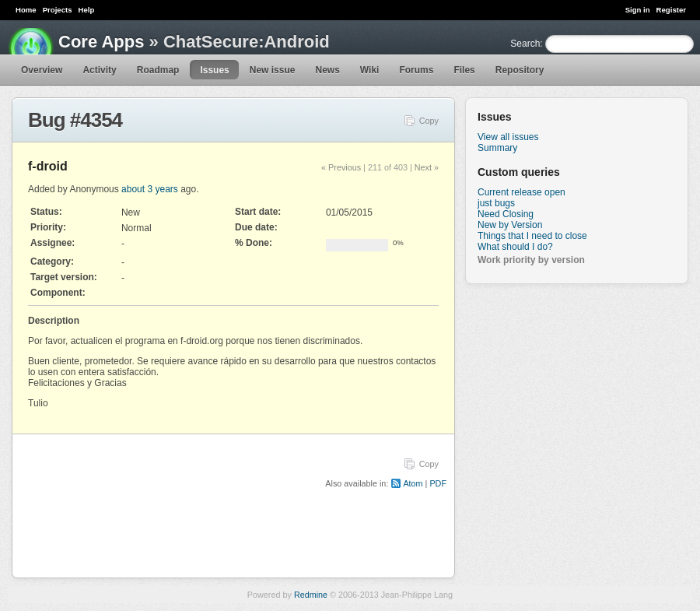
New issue (273, 70)
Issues (214, 70)
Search (525, 44)
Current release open (521, 192)
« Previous (341, 167)
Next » (427, 167)
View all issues (508, 137)
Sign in (638, 10)
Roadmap (158, 70)
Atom (413, 483)
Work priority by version (531, 260)
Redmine (311, 595)
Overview (42, 70)
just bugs (496, 203)
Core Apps (101, 42)
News (327, 70)
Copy (429, 121)
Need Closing (506, 214)
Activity (99, 70)
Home (26, 10)
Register (671, 10)
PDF (438, 483)
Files (464, 70)
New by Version (510, 225)
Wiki (370, 70)
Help (87, 10)
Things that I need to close (532, 236)
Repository (520, 70)
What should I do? (515, 247)
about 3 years (150, 189)
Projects (58, 10)
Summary (497, 148)
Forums (416, 70)
